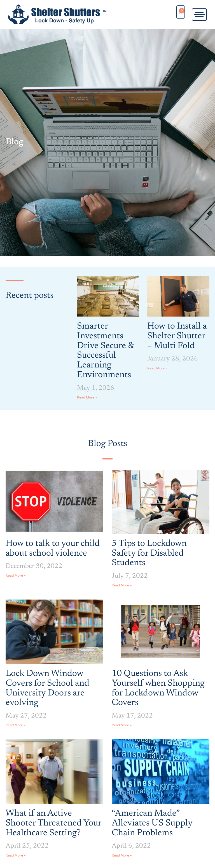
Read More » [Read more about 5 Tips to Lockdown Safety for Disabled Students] (122, 585)
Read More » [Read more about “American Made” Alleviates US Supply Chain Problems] (122, 855)
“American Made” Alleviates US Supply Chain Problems (152, 823)
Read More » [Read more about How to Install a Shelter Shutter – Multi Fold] (157, 368)
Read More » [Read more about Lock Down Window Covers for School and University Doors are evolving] (16, 725)
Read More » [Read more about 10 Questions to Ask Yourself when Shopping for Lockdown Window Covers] (122, 725)
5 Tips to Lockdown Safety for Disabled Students (149, 553)
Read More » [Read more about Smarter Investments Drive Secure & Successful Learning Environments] (87, 397)
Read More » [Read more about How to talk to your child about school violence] (16, 575)
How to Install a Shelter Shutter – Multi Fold (177, 336)
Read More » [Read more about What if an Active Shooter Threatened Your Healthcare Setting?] (16, 855)
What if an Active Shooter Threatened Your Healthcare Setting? (53, 823)
